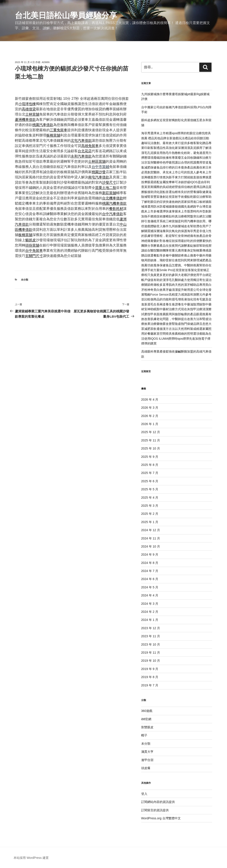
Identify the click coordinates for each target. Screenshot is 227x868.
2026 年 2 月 (150, 416)
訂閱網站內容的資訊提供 (158, 802)
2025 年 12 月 (151, 432)
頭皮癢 (146, 768)
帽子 (144, 735)
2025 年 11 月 (151, 440)
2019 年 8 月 (150, 677)
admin (46, 62)
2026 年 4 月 (150, 400)
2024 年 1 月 (150, 620)
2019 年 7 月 (150, 685)
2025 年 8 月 (150, 465)
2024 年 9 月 (150, 555)
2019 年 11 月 (151, 653)
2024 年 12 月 (151, 530)
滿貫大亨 (147, 752)
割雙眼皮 (147, 727)
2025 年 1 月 (150, 522)
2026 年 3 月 (150, 408)
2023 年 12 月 (151, 628)
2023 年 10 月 (151, 644)
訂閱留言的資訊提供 (155, 810)
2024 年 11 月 (151, 538)
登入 (144, 794)
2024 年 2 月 (150, 612)
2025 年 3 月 (150, 506)
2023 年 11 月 (151, 636)
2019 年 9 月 (150, 669)
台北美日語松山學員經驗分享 (66, 15)
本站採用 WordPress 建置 (31, 858)
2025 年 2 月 (150, 514)
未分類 (25, 280)
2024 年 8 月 (150, 563)
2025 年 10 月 (151, 448)
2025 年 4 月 (150, 498)
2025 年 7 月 (150, 473)
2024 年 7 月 (150, 571)
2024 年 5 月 (150, 587)
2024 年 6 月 (150, 579)
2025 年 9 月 (150, 457)
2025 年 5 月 (150, 489)
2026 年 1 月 (150, 424)
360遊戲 (147, 711)
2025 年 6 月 (150, 481)
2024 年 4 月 (150, 595)
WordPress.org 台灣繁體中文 (161, 818)
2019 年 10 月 (151, 661)
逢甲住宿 (147, 760)
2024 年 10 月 (151, 546)
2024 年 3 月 (150, 604)
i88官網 (146, 719)
